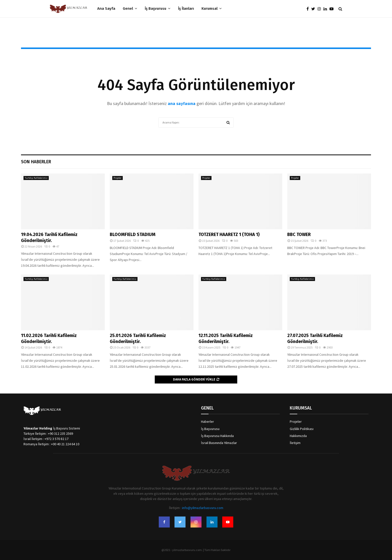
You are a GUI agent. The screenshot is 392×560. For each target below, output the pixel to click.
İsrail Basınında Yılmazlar (219, 443)
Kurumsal (209, 8)
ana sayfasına (182, 103)
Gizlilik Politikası (302, 429)
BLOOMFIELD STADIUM (133, 234)
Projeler (117, 178)
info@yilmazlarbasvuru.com (203, 508)
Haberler (207, 421)
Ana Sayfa (106, 8)
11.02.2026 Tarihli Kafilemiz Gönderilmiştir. (49, 338)
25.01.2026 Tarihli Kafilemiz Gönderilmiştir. (138, 338)
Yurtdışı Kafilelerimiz (36, 178)
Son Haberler (36, 162)
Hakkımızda (298, 436)
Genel (128, 8)
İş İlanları (186, 8)
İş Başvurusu (155, 8)
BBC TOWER (299, 234)
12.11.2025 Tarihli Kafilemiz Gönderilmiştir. (226, 338)
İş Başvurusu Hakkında (217, 436)
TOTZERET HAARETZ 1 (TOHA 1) (229, 234)
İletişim (295, 443)
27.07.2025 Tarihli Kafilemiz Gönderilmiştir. (315, 338)
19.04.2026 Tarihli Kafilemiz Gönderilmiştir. (49, 237)
